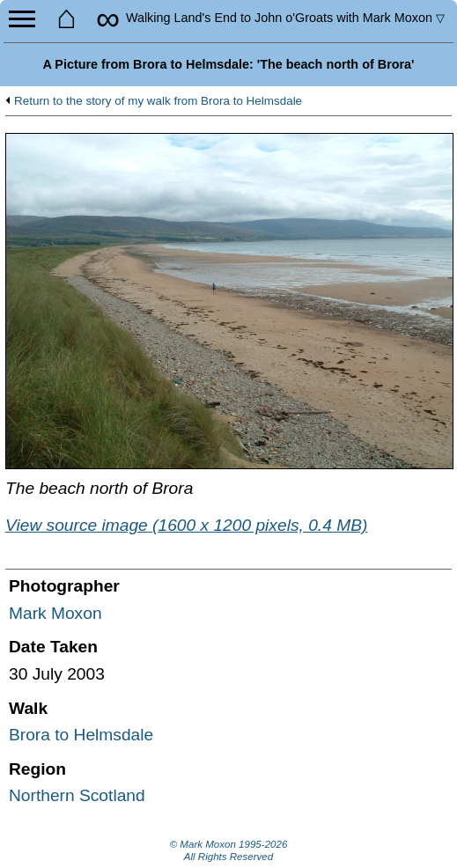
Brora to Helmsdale (81, 735)
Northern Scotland (77, 795)
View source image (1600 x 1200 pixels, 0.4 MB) (186, 525)
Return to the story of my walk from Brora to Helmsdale (158, 101)
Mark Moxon (55, 613)
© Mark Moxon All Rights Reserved (229, 850)
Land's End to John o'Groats (285, 18)
